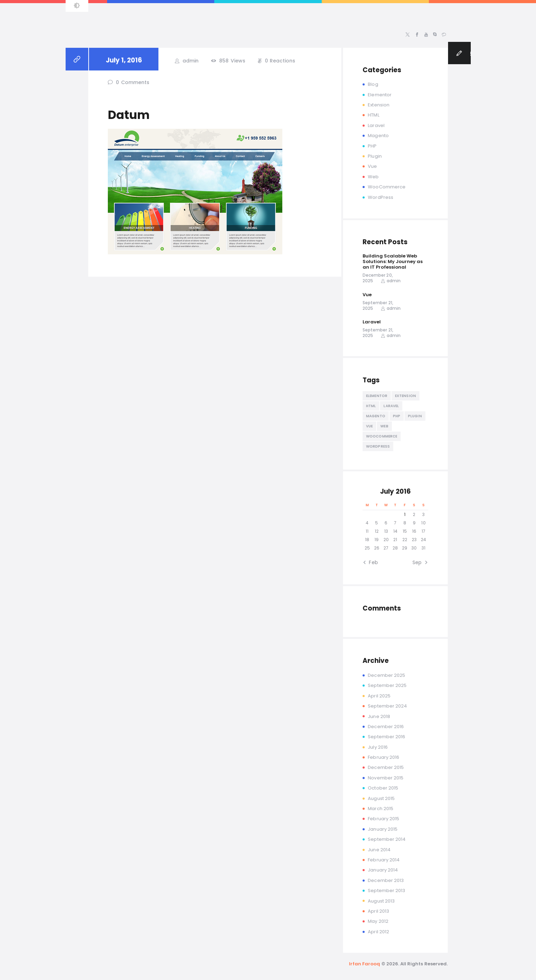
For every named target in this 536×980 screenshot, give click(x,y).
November (386, 778)
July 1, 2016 (124, 60)
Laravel (376, 125)
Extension (378, 105)
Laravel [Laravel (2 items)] (391, 406)
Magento (378, 136)
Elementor (379, 95)
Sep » (419, 562)
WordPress (380, 197)
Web (373, 177)
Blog (373, 84)
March (381, 809)
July (378, 747)
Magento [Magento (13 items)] (376, 416)
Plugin (375, 156)
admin (190, 61)
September (387, 685)
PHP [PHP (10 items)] (397, 416)
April (379, 696)
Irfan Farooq (365, 964)
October (383, 788)
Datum (129, 115)
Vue (372, 166)
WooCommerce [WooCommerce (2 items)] (382, 436)
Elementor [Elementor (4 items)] (377, 396)
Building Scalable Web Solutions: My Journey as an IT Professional (393, 262)
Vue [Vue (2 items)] (369, 426)
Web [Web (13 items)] (384, 426)
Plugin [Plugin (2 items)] (415, 416)
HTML (373, 115)
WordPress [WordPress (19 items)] (378, 446)
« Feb (371, 562)
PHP (372, 146)
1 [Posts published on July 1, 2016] (405, 514)
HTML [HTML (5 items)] (371, 406)
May (378, 921)
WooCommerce (387, 187)
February (384, 757)
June (379, 716)
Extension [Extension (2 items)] (405, 396)
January (383, 829)
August (381, 798)
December (386, 675)
